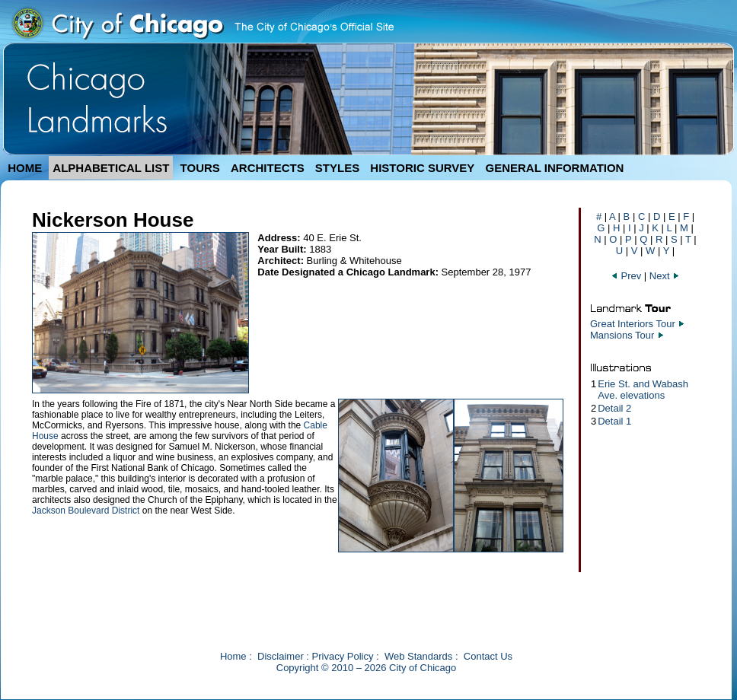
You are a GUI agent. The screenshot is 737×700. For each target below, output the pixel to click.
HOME (25, 168)
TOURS (200, 168)
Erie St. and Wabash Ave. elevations (643, 390)
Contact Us (488, 656)
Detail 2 (614, 408)
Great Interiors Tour (633, 324)
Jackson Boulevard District (86, 511)
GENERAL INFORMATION (555, 168)
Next (665, 276)
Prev (627, 276)
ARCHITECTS (268, 168)
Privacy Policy (343, 656)
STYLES (337, 168)
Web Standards (418, 656)
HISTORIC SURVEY (422, 168)
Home (233, 656)
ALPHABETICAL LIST (111, 168)
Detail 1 (614, 421)
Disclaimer (281, 656)
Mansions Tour (622, 335)
